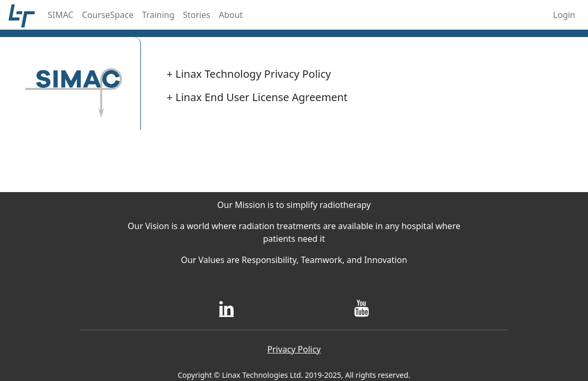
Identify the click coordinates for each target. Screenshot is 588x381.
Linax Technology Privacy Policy (249, 74)
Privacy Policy (294, 349)
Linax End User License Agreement (257, 97)
